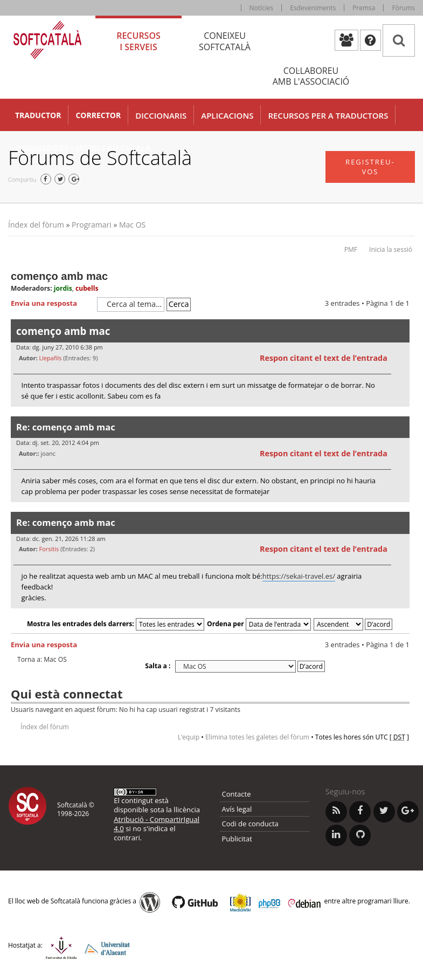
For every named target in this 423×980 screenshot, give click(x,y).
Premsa (364, 8)
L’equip (189, 737)
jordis (63, 288)
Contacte (237, 794)
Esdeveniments (313, 8)
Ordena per (259, 624)
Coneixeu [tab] (225, 41)
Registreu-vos (370, 167)
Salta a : (158, 666)
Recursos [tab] (138, 41)
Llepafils (50, 358)
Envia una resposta (51, 304)
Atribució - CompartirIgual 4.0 (157, 824)
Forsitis (49, 549)
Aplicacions (227, 115)
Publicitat (237, 839)
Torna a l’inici (401, 413)
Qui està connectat (67, 694)
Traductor (38, 115)
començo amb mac (59, 276)
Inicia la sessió (391, 249)
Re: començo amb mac (66, 427)
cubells (87, 288)
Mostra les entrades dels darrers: (116, 624)
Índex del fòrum (36, 225)
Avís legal (237, 809)
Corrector (98, 115)
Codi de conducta (250, 824)
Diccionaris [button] (161, 115)
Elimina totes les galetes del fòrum (257, 737)
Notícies (262, 8)
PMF (351, 249)
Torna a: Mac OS (42, 660)
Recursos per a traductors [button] (328, 115)
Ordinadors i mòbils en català (83, 148)
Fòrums (403, 8)
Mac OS (132, 225)
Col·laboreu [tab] (311, 76)
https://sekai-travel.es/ (299, 576)
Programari (92, 225)
